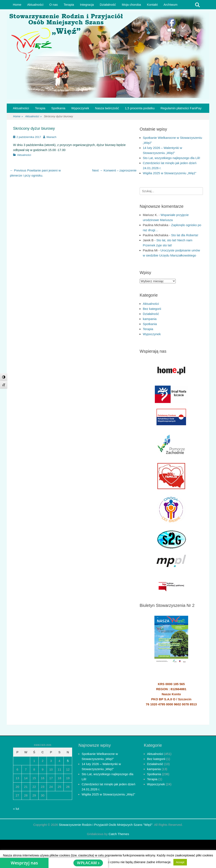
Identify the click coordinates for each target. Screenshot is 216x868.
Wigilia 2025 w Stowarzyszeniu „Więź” (169, 173)
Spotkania (58, 108)
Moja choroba (132, 5)
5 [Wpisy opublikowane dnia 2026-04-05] (68, 761)
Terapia (69, 5)
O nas (54, 5)
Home (17, 5)
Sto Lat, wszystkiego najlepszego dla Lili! (171, 158)
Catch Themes (119, 834)
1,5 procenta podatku (140, 108)
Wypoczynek (80, 108)
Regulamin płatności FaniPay (181, 108)
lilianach (51, 137)
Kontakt (152, 5)
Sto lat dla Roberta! (185, 235)
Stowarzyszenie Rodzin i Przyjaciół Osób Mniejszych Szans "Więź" (106, 825)
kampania (150, 319)
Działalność (108, 5)
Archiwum (170, 5)
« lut (16, 809)
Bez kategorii (152, 309)
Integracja (87, 5)
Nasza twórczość (107, 108)
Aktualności (35, 5)
